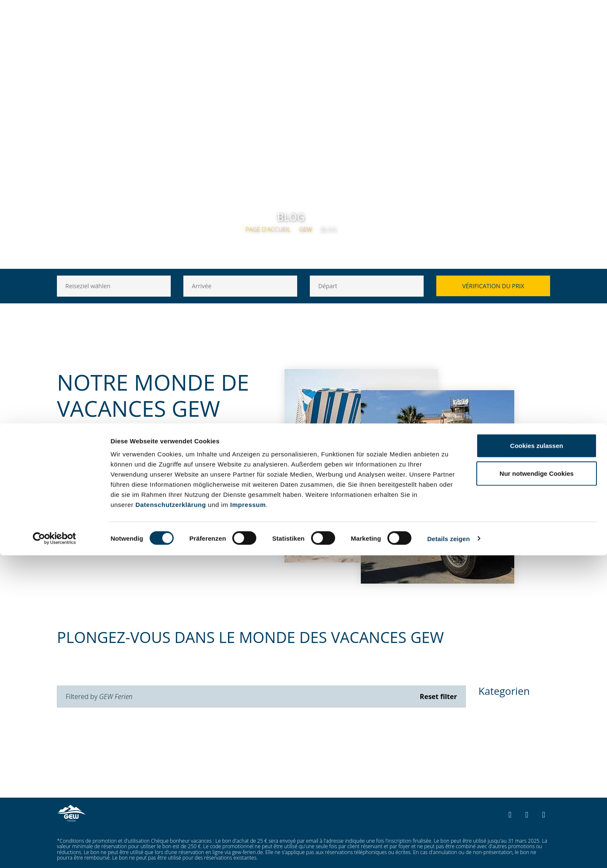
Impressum (248, 817)
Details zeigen (448, 851)
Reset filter (438, 697)
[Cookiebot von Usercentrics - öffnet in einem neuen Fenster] (55, 852)
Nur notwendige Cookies (537, 786)
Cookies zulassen (537, 758)
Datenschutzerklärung (171, 817)
